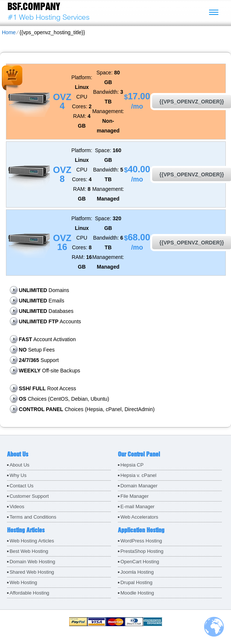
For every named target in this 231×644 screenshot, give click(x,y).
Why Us (18, 475)
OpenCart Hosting (140, 562)
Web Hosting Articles (32, 541)
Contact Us (22, 486)
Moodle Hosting (137, 593)
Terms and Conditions (33, 517)
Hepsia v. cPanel (139, 475)
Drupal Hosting (137, 582)
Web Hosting (23, 582)
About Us (20, 465)
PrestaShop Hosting (142, 551)
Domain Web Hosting (33, 562)
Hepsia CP (132, 465)
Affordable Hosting (30, 593)
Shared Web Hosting (32, 572)
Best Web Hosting (29, 551)
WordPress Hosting (141, 541)
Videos (17, 507)
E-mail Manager (138, 507)
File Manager (135, 496)
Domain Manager (139, 486)
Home (9, 32)
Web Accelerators (139, 517)
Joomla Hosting (137, 572)
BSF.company (34, 6)
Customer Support (29, 496)
